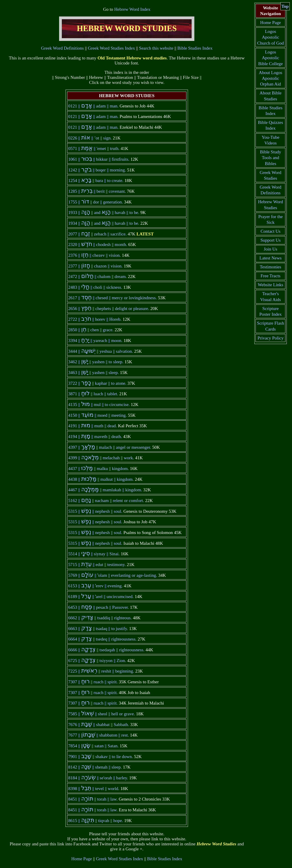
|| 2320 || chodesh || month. (98, 244)
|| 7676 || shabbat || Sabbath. (99, 725)
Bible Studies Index (195, 48)
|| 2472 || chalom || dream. (98, 276)
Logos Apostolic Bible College (271, 58)
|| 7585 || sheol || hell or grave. (102, 714)
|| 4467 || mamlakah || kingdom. (105, 490)
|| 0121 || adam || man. (93, 106)
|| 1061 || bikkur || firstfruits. (99, 159)
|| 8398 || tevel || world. (94, 789)
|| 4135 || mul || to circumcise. (99, 405)
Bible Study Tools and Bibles (270, 158)
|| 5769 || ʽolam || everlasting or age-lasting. (113, 575)
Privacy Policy (271, 338)
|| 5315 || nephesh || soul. (95, 511)
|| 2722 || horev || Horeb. (95, 319)
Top (285, 6)
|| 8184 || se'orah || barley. (98, 778)
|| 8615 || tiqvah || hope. (96, 821)
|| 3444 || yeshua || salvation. (101, 351)
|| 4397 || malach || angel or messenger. (110, 447)
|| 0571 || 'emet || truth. (94, 148)
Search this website (156, 48)
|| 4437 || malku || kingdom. (99, 469)
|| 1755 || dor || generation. (96, 202)
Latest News (270, 258)
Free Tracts (270, 276)
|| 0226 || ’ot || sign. (90, 138)
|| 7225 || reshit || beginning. (101, 671)
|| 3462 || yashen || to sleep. (96, 362)
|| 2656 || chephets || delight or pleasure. (109, 308)
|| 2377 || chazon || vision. (95, 266)
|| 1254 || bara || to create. (96, 180)
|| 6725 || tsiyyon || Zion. (97, 661)
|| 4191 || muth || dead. (93, 426)
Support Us (271, 240)
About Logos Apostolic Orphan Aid (271, 78)
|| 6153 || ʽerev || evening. (95, 586)
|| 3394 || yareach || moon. (95, 341)
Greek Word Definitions (63, 48)
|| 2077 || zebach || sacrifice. (97, 234)
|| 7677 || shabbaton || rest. (99, 735)
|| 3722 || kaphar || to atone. (97, 383)
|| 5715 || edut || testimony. (97, 565)
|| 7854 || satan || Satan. (93, 746)
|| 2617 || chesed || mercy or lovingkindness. (113, 298)
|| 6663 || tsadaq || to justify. (98, 629)
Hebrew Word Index (132, 9)
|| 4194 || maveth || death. (95, 437)
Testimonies (271, 267)
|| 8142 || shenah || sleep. (95, 767)
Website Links (271, 285)
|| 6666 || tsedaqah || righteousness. (106, 650)
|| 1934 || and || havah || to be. (104, 223)
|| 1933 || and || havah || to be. (104, 212)
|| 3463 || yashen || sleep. (94, 373)
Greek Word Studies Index (111, 48)
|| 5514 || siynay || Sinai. (94, 554)
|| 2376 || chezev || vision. (95, 255)
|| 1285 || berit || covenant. (97, 191)
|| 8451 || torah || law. (93, 799)
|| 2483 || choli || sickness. (95, 287)
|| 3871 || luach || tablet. (93, 394)
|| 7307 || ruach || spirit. (93, 682)
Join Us (270, 249)
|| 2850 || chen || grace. (91, 330)
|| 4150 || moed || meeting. (98, 415)
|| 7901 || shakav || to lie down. (101, 757)
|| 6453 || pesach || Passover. (99, 607)
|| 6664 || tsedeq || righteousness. (102, 639)
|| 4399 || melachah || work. (101, 458)
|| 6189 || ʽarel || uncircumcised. (101, 597)
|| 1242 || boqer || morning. (97, 170)
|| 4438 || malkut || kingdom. (101, 479)
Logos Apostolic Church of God (270, 37)
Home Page (82, 859)
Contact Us (270, 231)
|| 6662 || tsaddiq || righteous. (100, 618)
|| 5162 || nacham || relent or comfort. (106, 501)
